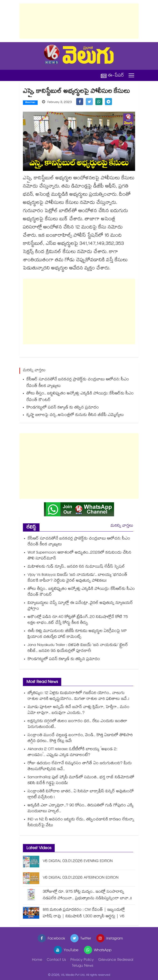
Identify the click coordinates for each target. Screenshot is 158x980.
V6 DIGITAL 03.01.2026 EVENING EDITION (78, 861)
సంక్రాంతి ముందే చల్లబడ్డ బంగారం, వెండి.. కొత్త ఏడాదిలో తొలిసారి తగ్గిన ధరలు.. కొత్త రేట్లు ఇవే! (80, 738)
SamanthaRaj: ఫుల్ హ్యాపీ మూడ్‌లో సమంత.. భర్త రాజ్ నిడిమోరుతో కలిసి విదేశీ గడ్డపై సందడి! (81, 781)
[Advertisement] (79, 21)
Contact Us (56, 960)
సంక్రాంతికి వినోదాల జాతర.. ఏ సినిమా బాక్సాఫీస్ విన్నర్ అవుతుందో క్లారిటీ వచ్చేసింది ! (81, 795)
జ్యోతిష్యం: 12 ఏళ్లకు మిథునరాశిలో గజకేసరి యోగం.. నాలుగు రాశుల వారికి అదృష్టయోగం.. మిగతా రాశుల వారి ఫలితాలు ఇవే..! (78, 696)
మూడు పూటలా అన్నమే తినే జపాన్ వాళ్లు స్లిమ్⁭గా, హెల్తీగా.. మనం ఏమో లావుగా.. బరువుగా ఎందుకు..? (79, 710)
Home (37, 960)
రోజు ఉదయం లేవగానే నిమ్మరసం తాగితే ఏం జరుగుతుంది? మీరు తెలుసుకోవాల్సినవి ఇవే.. (80, 767)
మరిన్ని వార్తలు (122, 526)
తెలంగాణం (30, 103)
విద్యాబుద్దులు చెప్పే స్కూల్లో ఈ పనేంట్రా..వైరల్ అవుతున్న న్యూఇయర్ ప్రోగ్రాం (80, 606)
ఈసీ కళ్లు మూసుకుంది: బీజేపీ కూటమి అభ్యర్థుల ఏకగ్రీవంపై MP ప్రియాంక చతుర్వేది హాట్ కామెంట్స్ (77, 634)
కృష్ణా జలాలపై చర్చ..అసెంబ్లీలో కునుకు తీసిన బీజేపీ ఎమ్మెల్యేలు (75, 415)
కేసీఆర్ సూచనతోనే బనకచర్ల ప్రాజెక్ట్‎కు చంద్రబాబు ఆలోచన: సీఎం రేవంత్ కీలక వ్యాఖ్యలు (78, 383)
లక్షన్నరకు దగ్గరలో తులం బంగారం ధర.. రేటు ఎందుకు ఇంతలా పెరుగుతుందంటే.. (77, 724)
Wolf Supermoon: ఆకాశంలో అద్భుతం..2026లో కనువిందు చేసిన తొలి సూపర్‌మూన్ (79, 556)
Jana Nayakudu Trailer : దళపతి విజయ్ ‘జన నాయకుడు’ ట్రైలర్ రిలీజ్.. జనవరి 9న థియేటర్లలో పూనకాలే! (78, 648)
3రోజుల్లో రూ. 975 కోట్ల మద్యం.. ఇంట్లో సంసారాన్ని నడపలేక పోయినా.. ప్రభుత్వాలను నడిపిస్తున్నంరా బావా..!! (87, 895)
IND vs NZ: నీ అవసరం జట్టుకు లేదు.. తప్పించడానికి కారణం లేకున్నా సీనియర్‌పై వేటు (81, 823)
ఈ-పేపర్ (112, 75)
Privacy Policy (82, 960)
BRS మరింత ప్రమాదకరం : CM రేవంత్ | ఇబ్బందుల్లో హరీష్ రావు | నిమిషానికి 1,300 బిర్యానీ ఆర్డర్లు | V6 (84, 913)
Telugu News (83, 966)
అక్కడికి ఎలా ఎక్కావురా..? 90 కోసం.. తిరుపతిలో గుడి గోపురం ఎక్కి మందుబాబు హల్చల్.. (81, 809)
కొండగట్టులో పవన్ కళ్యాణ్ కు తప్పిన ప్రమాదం (63, 408)
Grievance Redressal (116, 960)
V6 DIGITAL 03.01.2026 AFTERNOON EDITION (81, 878)
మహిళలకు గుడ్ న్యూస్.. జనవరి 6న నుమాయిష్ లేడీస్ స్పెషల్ (76, 567)
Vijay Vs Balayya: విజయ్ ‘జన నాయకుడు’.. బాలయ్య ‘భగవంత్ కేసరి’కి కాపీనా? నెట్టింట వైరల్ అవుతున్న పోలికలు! (77, 578)
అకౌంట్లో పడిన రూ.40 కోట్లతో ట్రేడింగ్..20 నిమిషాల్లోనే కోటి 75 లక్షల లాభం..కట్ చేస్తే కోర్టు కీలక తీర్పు (78, 620)
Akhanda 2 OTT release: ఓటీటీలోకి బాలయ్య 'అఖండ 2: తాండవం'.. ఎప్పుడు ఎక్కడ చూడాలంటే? (72, 752)
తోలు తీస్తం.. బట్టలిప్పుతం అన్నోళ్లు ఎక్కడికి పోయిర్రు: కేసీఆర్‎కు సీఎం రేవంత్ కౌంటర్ (80, 397)
